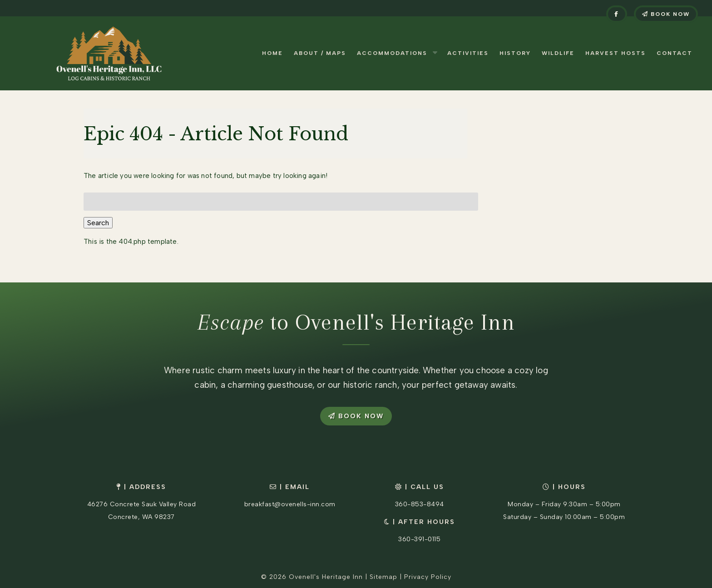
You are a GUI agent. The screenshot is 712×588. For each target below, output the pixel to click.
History (515, 53)
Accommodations (392, 53)
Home (272, 53)
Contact (675, 53)
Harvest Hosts (616, 53)
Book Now (666, 14)
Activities (468, 53)
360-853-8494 (420, 504)
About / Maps (320, 53)
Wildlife (558, 53)
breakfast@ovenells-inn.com (290, 504)
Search (98, 223)
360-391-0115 (419, 539)
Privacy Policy (428, 577)
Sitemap (383, 577)
